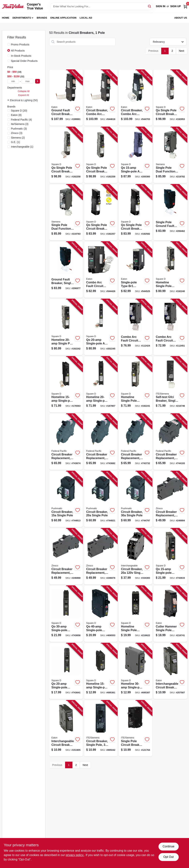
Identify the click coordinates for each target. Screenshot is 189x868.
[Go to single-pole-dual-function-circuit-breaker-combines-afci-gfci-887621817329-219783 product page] (66, 212)
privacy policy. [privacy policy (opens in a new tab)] (75, 855)
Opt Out (168, 857)
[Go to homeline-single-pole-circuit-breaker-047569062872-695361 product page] (101, 671)
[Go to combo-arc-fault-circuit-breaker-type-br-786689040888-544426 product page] (101, 270)
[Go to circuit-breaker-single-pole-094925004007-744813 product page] (66, 499)
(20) (19, 111)
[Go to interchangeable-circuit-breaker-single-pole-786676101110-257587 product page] (170, 671)
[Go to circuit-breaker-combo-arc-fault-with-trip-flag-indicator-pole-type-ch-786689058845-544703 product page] (135, 98)
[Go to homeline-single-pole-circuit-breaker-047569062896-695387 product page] (135, 671)
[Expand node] (9, 100)
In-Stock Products (21, 56)
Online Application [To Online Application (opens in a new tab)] (63, 18)
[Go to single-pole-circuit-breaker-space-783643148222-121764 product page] (135, 728)
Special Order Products (24, 61)
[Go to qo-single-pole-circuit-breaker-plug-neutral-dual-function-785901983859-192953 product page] (170, 98)
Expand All (24, 95)
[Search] (150, 6)
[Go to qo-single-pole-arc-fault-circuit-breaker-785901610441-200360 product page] (135, 155)
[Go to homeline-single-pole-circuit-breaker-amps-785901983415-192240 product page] (170, 270)
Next (182, 51)
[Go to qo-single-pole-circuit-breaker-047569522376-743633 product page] (170, 556)
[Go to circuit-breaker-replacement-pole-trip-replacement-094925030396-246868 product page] (66, 556)
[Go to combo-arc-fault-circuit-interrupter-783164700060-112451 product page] (170, 327)
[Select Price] (38, 81)
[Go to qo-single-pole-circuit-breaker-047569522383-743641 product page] (66, 671)
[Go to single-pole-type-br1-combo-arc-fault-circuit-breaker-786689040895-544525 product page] (135, 270)
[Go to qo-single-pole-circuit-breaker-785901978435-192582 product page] (135, 212)
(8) (16, 115)
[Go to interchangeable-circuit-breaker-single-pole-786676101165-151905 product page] (66, 728)
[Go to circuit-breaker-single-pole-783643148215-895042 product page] (101, 728)
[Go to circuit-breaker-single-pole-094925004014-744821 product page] (101, 499)
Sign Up (176, 6)
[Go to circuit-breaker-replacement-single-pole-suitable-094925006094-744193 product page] (170, 442)
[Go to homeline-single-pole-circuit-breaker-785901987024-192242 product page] (66, 327)
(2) (18, 138)
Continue (168, 846)
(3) (20, 124)
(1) (16, 142)
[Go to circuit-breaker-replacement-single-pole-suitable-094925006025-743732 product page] (135, 442)
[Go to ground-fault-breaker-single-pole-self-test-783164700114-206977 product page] (66, 270)
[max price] (28, 81)
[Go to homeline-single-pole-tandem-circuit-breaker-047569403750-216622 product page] (135, 614)
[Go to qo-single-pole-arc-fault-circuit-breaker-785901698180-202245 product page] (101, 327)
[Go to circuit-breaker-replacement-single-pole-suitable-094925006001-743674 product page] (66, 442)
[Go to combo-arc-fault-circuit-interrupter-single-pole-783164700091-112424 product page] (135, 327)
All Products (18, 51)
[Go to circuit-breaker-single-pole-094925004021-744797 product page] (135, 499)
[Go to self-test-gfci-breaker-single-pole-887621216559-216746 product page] (170, 384)
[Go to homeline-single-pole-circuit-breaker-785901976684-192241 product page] (135, 384)
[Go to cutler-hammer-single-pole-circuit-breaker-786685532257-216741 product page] (170, 614)
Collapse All (24, 91)
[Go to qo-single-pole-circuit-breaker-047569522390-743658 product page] (66, 614)
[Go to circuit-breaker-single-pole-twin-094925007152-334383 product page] (135, 556)
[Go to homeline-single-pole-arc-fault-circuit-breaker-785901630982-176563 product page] (66, 384)
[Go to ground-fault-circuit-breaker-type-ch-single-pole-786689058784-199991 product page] (66, 98)
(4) (22, 120)
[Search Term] (102, 6)
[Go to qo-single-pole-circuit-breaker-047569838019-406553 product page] (101, 614)
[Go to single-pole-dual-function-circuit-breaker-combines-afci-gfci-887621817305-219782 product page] (170, 155)
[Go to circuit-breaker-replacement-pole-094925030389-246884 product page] (170, 499)
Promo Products (20, 45)
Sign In (161, 6)
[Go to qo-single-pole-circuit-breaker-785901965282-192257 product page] (101, 212)
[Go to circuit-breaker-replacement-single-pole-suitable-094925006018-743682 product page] (101, 442)
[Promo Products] (9, 44)
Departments (22, 18)
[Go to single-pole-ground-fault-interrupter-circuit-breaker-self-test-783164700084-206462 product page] (170, 212)
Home (6, 18)
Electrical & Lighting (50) (24, 100)
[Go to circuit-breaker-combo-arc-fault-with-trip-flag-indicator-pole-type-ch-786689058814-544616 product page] (101, 98)
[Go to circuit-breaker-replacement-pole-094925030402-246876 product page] (101, 556)
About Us (181, 18)
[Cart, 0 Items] (185, 6)
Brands (42, 18)
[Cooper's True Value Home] (13, 6)
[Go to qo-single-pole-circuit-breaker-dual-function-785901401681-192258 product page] (66, 155)
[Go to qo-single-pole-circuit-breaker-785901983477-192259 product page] (101, 155)
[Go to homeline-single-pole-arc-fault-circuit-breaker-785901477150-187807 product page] (101, 384)
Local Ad (86, 18)
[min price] (13, 81)
